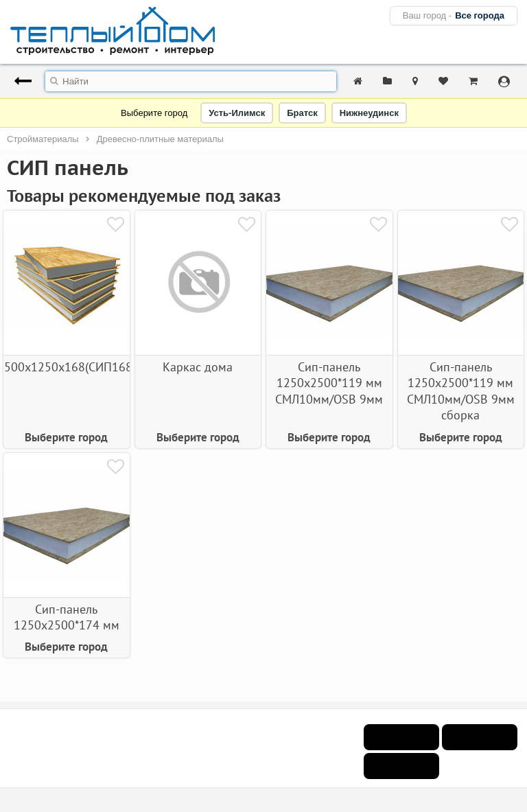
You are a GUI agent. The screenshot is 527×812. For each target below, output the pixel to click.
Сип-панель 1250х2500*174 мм (67, 617)
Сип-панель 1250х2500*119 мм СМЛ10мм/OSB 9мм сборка (461, 391)
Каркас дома (198, 367)
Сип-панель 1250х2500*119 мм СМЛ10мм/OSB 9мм (329, 383)
